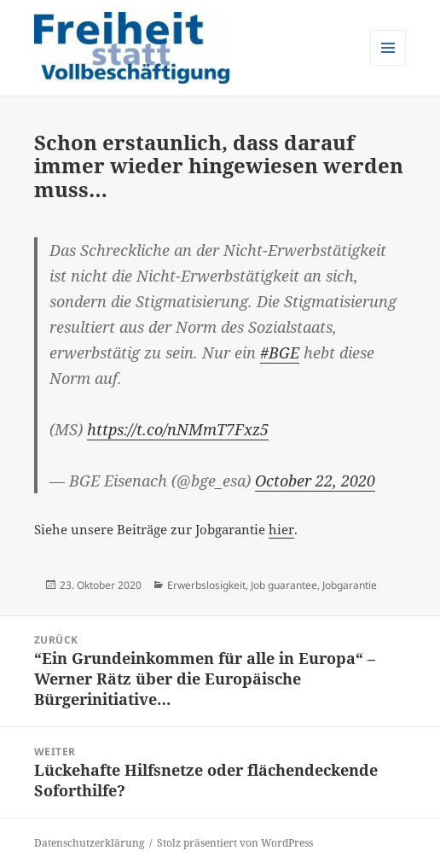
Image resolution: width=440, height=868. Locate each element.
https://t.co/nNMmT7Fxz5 (178, 429)
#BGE (280, 352)
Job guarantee (284, 585)
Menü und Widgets (388, 65)
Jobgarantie (350, 585)
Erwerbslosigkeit (206, 585)
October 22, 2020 (315, 481)
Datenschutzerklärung (89, 843)
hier (281, 529)
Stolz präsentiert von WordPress (235, 843)
